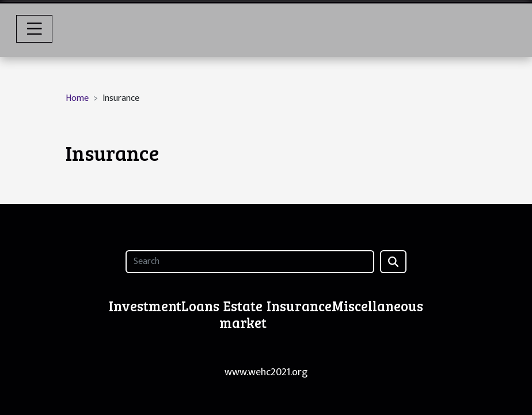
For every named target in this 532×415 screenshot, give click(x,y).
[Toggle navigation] (35, 29)
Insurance (299, 306)
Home (77, 98)
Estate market (243, 314)
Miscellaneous (377, 306)
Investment (145, 306)
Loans (200, 306)
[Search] (250, 262)
